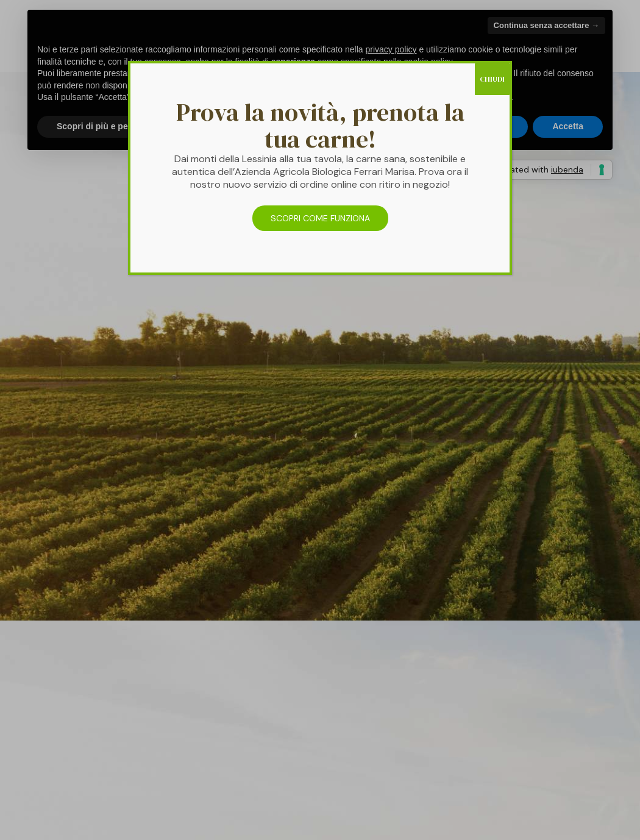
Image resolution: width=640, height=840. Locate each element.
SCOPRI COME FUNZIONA (320, 218)
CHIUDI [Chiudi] (492, 79)
